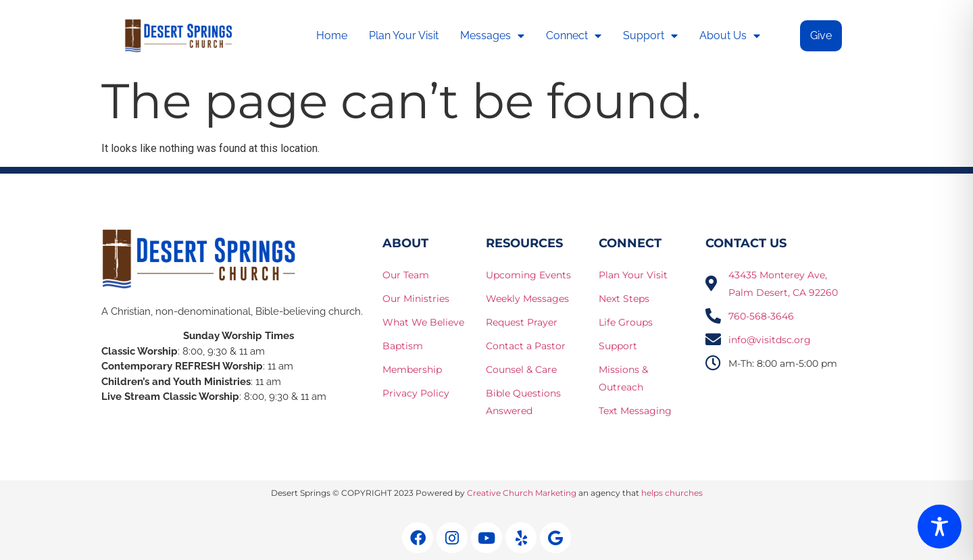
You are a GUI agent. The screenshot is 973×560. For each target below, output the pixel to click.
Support (650, 36)
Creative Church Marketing (522, 493)
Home (332, 35)
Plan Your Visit (404, 35)
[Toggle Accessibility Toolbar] (940, 527)
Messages (492, 36)
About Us (730, 36)
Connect (574, 36)
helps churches (672, 493)
